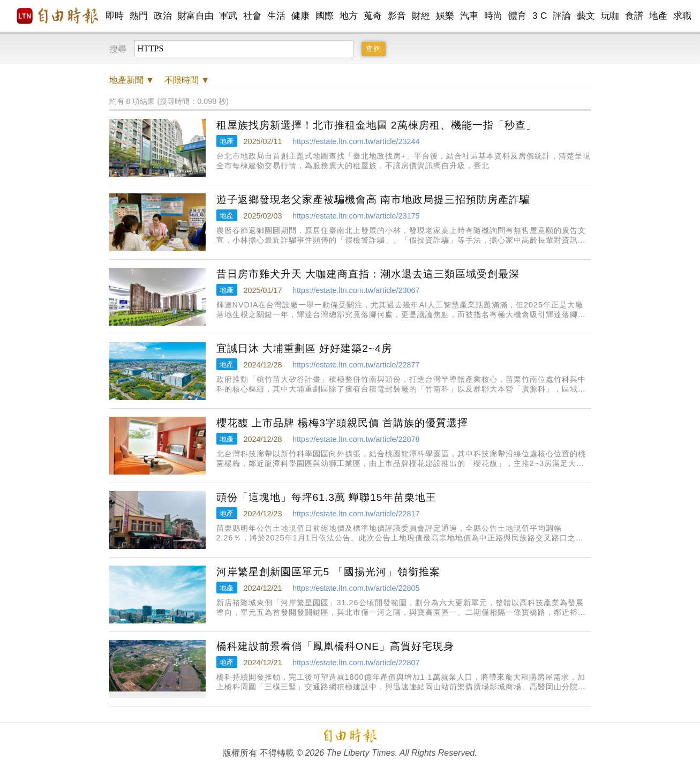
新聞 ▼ (132, 80)
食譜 (634, 16)
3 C (540, 16)
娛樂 (445, 16)
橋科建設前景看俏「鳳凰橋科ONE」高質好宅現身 (336, 646)
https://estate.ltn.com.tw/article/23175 (356, 216)
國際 (325, 16)
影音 (397, 16)
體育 (518, 16)
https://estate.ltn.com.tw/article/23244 (356, 141)
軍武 (228, 16)
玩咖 (610, 16)
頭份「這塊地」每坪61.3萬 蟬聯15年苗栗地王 (326, 497)
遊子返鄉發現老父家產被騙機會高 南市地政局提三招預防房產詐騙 (373, 200)
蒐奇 (373, 16)
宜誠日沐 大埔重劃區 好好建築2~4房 (304, 348)
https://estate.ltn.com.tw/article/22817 (356, 514)
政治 (163, 16)
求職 (683, 16)
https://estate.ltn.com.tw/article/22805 (356, 588)
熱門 (139, 16)
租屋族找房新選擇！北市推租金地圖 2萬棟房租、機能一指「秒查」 (377, 125)
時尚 (494, 16)
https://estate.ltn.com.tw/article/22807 (356, 663)
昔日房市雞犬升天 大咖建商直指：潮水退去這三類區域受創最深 (368, 274)
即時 (115, 16)
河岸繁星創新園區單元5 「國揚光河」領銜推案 (328, 572)
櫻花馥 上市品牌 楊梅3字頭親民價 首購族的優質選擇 (343, 423)
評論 (562, 16)
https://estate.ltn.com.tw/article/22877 (356, 365)
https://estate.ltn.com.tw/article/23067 (356, 290)
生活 (277, 16)
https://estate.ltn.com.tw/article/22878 (356, 439)
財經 (421, 16)
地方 (349, 16)
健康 (301, 16)
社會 (253, 16)
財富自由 (196, 16)
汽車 (469, 16)
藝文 (586, 16)
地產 (658, 16)
